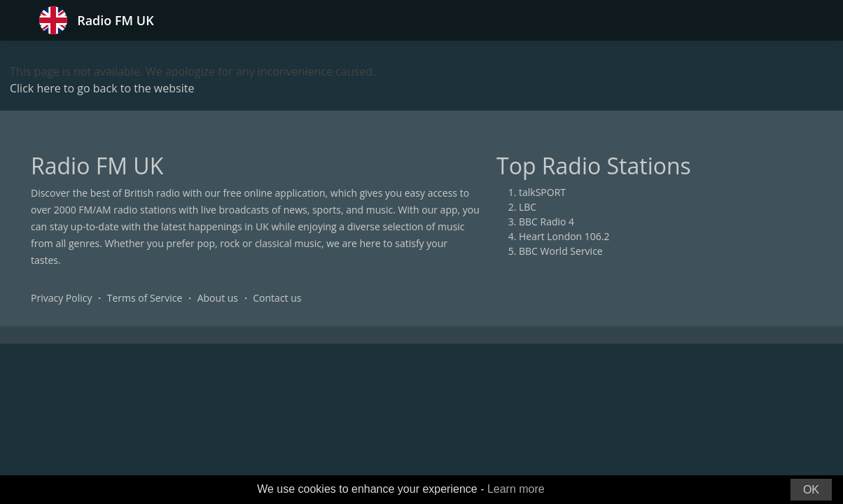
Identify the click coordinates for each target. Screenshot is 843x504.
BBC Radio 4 (546, 222)
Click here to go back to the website (102, 88)
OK (811, 490)
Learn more (516, 489)
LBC (528, 207)
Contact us (277, 298)
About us (218, 298)
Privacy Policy (61, 298)
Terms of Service (145, 298)
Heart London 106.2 (564, 236)
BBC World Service (561, 251)
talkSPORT (542, 192)
